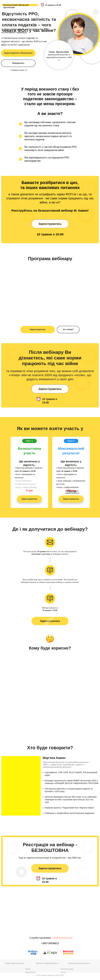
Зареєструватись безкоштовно (18, 53)
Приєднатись (18, 63)
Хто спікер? (68, 329)
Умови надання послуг (15, 963)
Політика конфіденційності (47, 963)
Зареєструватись (38, 329)
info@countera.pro (62, 938)
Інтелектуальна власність (79, 963)
